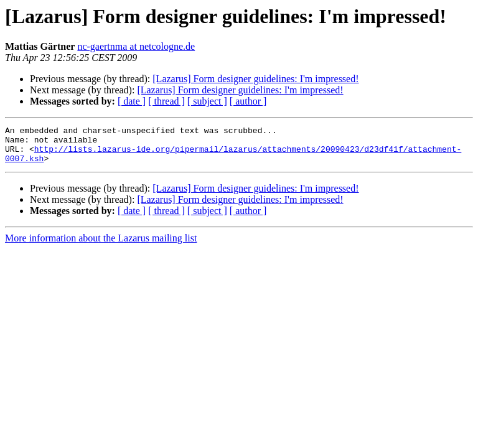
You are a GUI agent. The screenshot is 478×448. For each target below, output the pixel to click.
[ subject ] (207, 101)
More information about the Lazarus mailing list (101, 245)
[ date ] (132, 101)
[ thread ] (166, 101)
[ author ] (248, 101)
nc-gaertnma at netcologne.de (136, 46)
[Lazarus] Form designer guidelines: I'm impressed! (255, 79)
